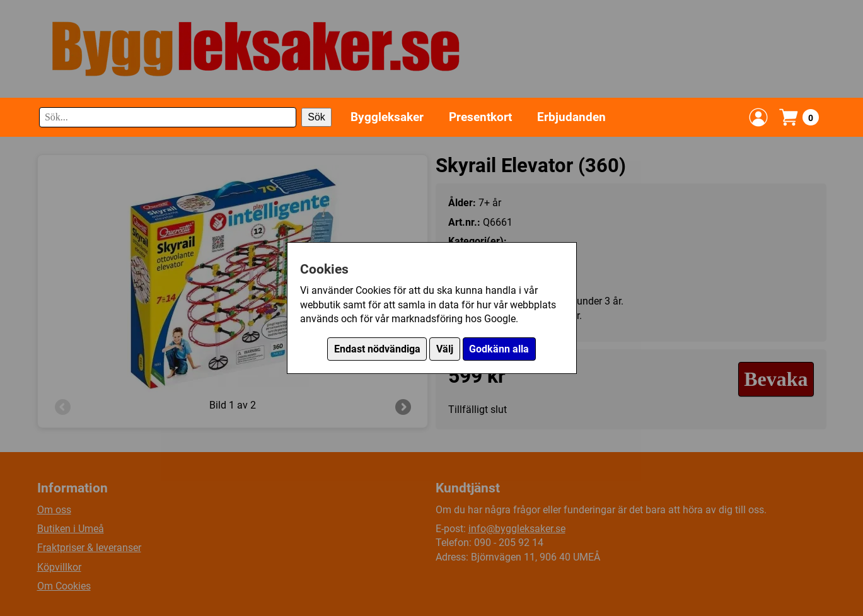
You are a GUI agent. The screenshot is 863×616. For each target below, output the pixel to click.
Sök (316, 117)
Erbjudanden (571, 117)
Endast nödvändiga (377, 349)
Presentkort (480, 117)
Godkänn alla (499, 349)
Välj (445, 349)
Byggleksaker (387, 117)
